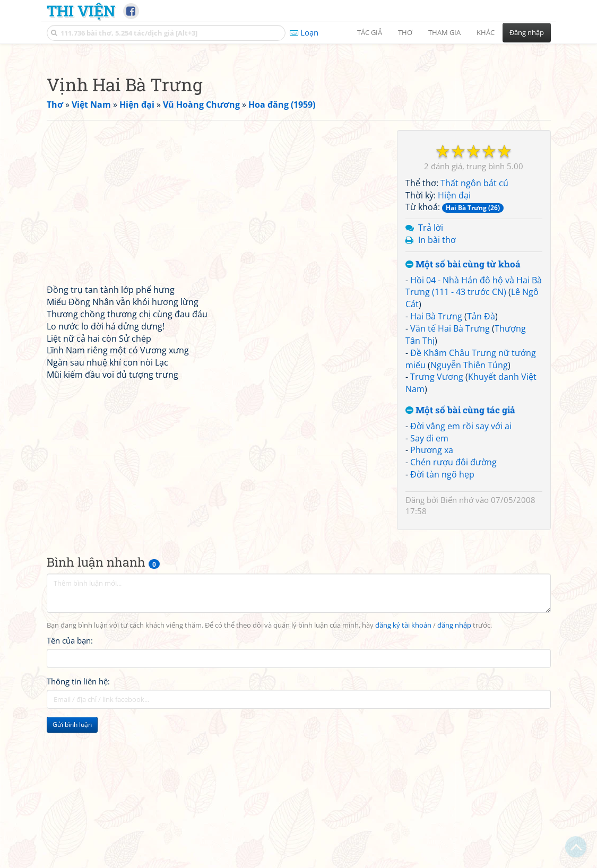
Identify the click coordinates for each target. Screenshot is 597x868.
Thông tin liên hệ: (78, 830)
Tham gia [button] (444, 32)
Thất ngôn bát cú (474, 332)
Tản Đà (481, 465)
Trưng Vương (437, 525)
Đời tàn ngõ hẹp (442, 623)
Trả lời (431, 376)
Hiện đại (454, 344)
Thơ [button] (405, 32)
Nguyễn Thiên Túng (469, 514)
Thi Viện (81, 11)
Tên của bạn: (70, 789)
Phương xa (432, 598)
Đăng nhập (527, 32)
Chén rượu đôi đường (453, 611)
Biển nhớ (457, 648)
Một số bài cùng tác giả (460, 559)
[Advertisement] (299, 125)
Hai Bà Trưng (436, 465)
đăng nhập (454, 774)
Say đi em (429, 587)
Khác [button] (486, 32)
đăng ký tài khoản (403, 774)
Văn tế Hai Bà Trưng (450, 477)
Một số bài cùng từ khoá (463, 413)
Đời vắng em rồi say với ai (461, 575)
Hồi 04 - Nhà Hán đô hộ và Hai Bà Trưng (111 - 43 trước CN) (474, 435)
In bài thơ (437, 388)
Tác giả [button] (370, 32)
